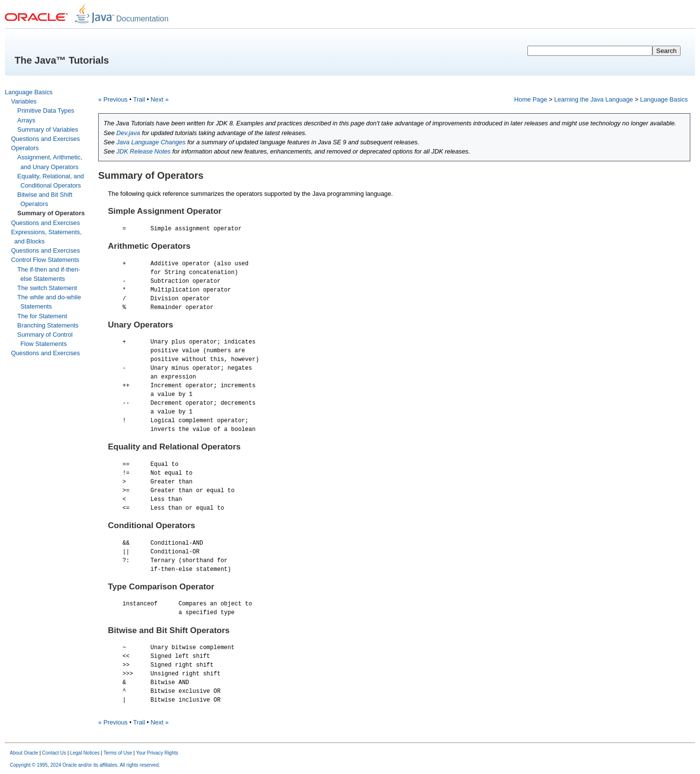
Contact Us (54, 753)
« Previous (113, 99)
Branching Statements (48, 325)
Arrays (26, 120)
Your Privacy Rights (157, 753)
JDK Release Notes (143, 151)
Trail (139, 99)
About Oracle (24, 753)
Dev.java (128, 133)
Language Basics (29, 92)
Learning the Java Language (594, 99)
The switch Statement (47, 288)
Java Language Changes (151, 142)
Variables (24, 101)
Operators (25, 148)
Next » (160, 99)
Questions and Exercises (46, 139)
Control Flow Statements (45, 260)
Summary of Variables (48, 129)
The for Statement (42, 316)
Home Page (531, 99)
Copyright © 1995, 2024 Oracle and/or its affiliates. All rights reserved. (85, 765)
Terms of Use (118, 753)
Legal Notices (85, 753)
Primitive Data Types (46, 111)
